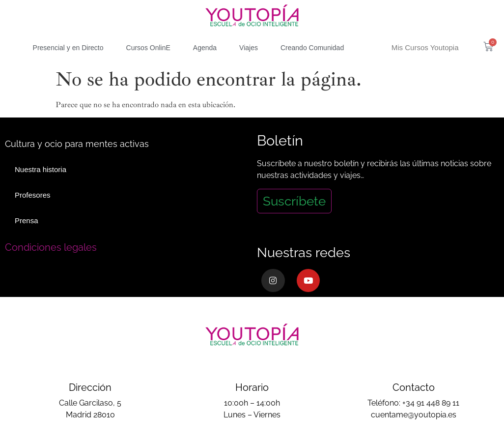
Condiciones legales (51, 247)
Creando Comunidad (312, 48)
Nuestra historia (41, 169)
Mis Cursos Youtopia (425, 47)
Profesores (33, 195)
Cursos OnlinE (148, 48)
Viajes (249, 48)
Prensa (27, 220)
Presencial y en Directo (68, 48)
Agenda (205, 48)
